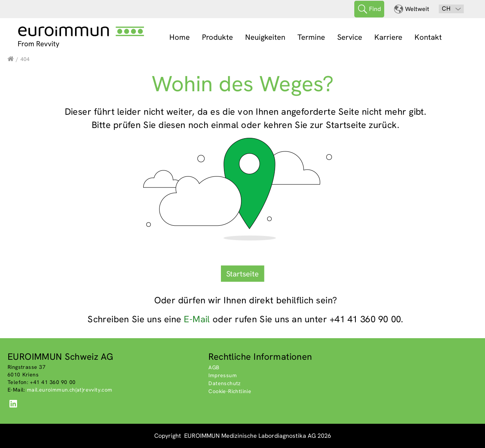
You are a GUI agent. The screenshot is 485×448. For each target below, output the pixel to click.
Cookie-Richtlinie (230, 391)
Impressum (223, 375)
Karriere (388, 37)
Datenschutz (225, 383)
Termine (311, 37)
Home (180, 37)
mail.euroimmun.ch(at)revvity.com (70, 390)
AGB (214, 367)
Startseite (242, 274)
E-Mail (197, 319)
